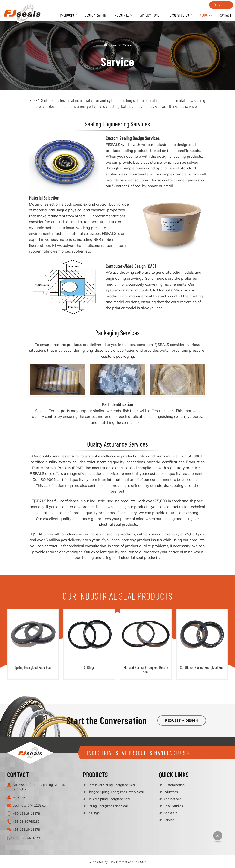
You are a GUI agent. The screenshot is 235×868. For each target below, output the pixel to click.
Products (95, 774)
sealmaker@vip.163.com (31, 805)
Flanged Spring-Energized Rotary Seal (146, 669)
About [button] (204, 15)
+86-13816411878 (26, 813)
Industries (171, 792)
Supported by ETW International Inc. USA (118, 862)
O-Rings (89, 667)
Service (169, 820)
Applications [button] (150, 15)
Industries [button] (122, 15)
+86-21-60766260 (26, 822)
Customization (95, 15)
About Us (170, 813)
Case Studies (173, 806)
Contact (225, 15)
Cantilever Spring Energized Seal (202, 667)
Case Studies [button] (179, 15)
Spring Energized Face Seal (33, 667)
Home (110, 45)
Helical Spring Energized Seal (109, 799)
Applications (172, 799)
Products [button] (67, 15)
